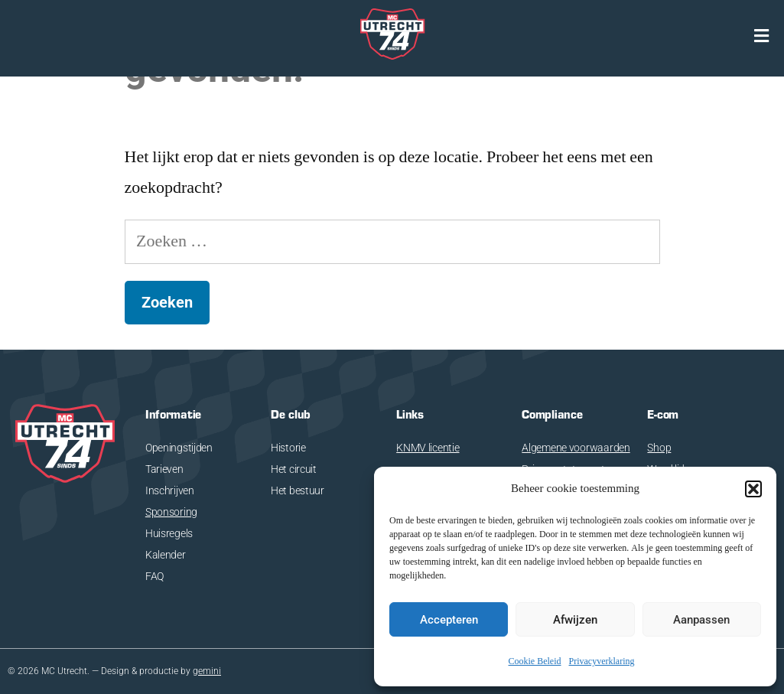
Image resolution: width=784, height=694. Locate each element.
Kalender (166, 555)
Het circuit (294, 469)
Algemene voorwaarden (576, 448)
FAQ (155, 576)
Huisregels (169, 533)
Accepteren (449, 620)
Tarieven (164, 469)
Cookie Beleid (535, 661)
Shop (659, 448)
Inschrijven (170, 490)
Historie (288, 448)
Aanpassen (701, 620)
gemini (207, 671)
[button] (753, 489)
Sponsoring (171, 512)
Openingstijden (179, 448)
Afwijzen (575, 620)
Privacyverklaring (602, 661)
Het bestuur (298, 490)
